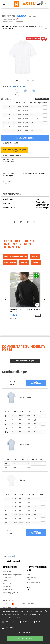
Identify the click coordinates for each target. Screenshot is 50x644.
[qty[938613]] (45, 127)
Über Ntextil (7, 572)
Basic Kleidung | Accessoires (15, 256)
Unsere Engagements (10, 593)
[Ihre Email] (25, 556)
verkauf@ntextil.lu (33, 582)
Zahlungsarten (8, 578)
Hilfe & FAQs (7, 589)
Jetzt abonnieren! (12, 561)
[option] (25, 57)
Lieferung (6, 581)
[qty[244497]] (45, 119)
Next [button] (46, 59)
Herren (24, 262)
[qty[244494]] (45, 107)
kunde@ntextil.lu (33, 577)
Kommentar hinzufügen (25, 361)
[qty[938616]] (45, 131)
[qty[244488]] (45, 115)
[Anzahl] (43, 416)
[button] (38, 4)
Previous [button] (6, 59)
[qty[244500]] (45, 123)
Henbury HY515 (8, 159)
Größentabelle (42, 99)
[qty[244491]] (45, 111)
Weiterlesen (16, 618)
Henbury (6, 26)
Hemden (35, 256)
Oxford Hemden (10, 262)
